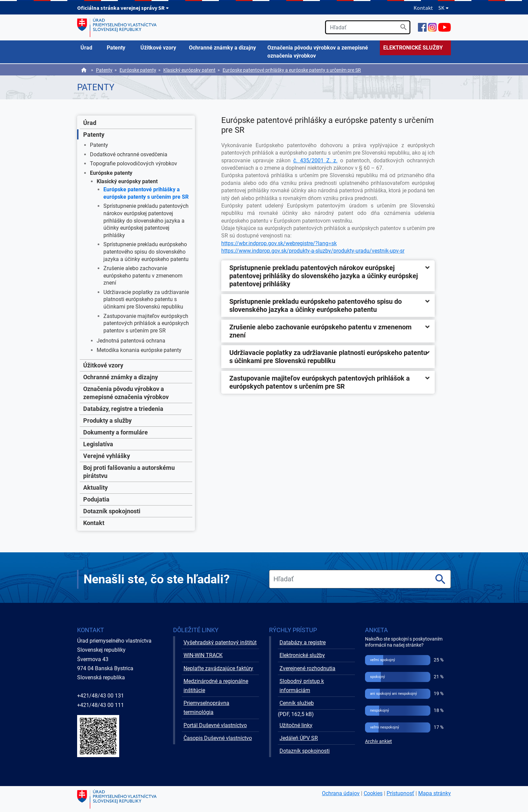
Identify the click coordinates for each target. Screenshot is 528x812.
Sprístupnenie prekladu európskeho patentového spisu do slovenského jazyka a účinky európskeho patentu (146, 252)
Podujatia (96, 499)
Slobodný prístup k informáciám (302, 686)
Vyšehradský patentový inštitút (220, 642)
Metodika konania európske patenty (139, 350)
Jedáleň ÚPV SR (299, 738)
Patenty (104, 70)
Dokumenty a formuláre (115, 432)
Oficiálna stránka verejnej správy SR (123, 8)
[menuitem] (90, 48)
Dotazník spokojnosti (112, 511)
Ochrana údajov (341, 793)
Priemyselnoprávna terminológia (206, 708)
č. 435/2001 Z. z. (316, 160)
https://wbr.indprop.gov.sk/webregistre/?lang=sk (279, 243)
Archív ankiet (378, 741)
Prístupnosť (400, 793)
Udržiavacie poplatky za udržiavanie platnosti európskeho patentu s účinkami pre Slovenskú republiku (146, 299)
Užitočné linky (296, 725)
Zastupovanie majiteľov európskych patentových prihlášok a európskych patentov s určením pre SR (146, 323)
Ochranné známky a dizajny (121, 377)
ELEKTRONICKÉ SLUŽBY (413, 48)
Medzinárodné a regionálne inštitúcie (216, 686)
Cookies (373, 793)
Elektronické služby (302, 655)
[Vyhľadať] (404, 27)
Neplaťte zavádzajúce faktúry (218, 668)
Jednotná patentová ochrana (131, 341)
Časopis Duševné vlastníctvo (218, 738)
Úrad (90, 123)
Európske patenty (138, 70)
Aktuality (95, 488)
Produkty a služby (107, 420)
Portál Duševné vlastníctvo (215, 725)
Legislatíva (98, 444)
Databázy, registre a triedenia (123, 409)
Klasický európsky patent (189, 70)
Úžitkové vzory (103, 365)
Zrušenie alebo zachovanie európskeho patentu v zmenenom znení (143, 275)
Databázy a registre (303, 642)
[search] (368, 27)
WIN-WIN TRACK (203, 655)
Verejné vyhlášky (107, 456)
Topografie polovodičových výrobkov (134, 164)
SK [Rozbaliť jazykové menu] (444, 8)
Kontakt (423, 8)
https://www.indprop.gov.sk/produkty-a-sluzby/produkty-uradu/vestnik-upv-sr (313, 251)
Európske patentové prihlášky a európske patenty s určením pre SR (292, 70)
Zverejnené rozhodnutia (307, 668)
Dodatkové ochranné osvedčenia (129, 154)
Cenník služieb (297, 703)
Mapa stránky (435, 793)
